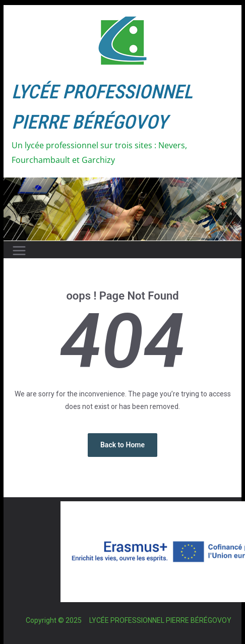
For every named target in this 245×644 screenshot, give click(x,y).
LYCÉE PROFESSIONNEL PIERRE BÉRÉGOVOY (160, 620)
